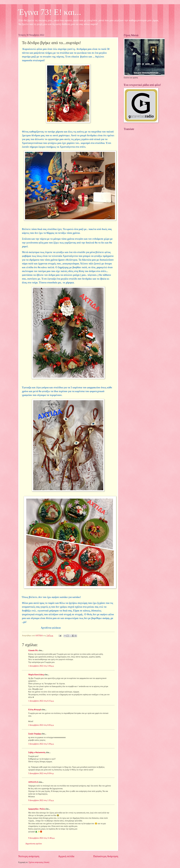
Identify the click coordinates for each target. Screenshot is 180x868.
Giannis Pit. (33, 650)
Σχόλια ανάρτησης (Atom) (39, 862)
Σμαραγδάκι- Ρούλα (37, 809)
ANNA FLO (33, 782)
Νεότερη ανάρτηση (29, 856)
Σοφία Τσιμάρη (35, 734)
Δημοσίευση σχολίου (34, 844)
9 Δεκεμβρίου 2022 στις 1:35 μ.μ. (41, 800)
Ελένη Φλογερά (35, 710)
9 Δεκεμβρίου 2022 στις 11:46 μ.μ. (42, 838)
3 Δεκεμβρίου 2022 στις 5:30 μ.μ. (41, 744)
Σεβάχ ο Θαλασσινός (37, 752)
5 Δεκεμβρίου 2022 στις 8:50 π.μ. (41, 773)
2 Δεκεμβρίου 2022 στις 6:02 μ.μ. (41, 725)
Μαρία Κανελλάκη (36, 675)
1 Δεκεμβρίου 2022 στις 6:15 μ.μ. (41, 701)
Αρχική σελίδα (66, 856)
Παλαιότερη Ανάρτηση (106, 856)
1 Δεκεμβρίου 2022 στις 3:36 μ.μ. (41, 666)
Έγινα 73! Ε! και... (50, 12)
